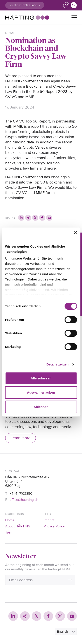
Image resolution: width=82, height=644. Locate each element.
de (66, 5)
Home (10, 520)
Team (9, 532)
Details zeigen (57, 364)
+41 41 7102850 (21, 494)
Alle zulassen (41, 378)
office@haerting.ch (24, 500)
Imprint (49, 520)
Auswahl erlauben (41, 392)
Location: (15, 5)
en (74, 5)
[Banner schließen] (75, 232)
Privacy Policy (54, 526)
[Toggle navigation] (74, 17)
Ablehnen (41, 407)
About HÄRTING (18, 526)
